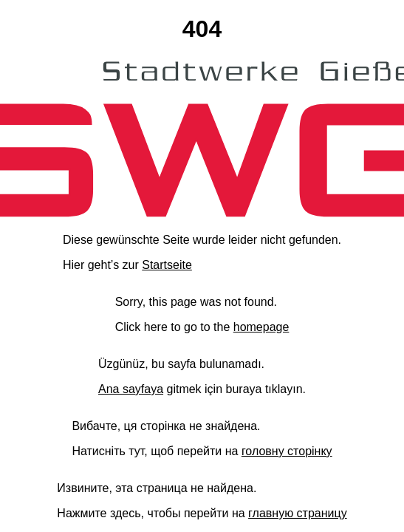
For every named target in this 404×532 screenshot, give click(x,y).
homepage (261, 327)
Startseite (167, 265)
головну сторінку (287, 451)
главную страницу (298, 513)
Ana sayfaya (131, 389)
